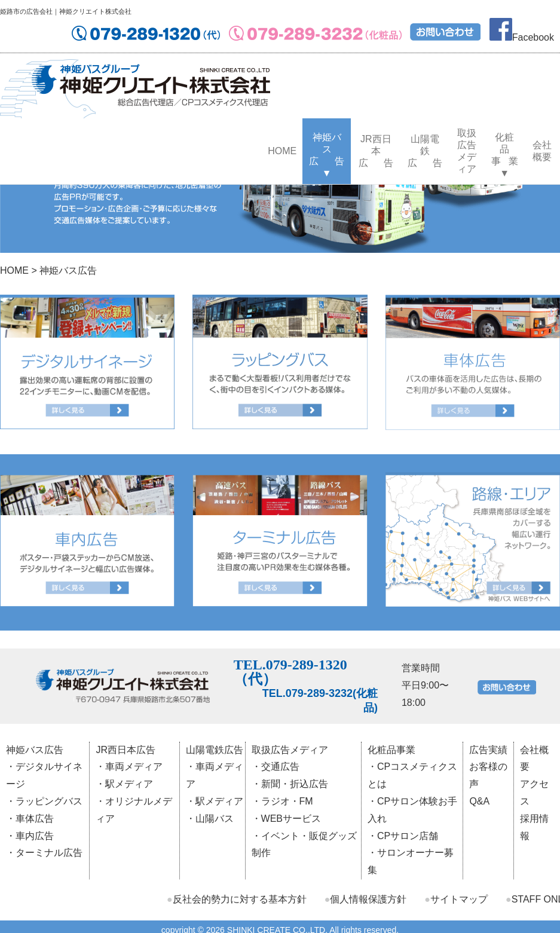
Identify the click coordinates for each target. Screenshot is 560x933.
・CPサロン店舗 (403, 836)
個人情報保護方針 (366, 899)
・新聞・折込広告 (290, 784)
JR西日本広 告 (376, 151)
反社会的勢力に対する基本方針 (237, 899)
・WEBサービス (286, 819)
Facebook (522, 37)
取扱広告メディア (467, 151)
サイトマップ (456, 899)
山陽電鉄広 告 (425, 151)
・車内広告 (30, 836)
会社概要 (542, 151)
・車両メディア (129, 767)
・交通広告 (276, 767)
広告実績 (488, 750)
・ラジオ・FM (282, 801)
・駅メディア (124, 784)
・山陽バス (210, 819)
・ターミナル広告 (44, 853)
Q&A (479, 801)
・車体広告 (30, 819)
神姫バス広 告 (327, 149)
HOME (282, 151)
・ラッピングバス (44, 801)
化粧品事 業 (505, 149)
